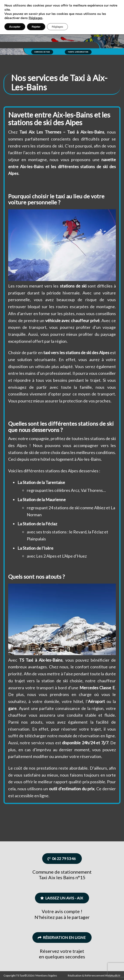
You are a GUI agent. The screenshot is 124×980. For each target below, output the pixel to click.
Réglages (36, 18)
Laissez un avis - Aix (62, 898)
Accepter (15, 27)
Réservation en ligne (62, 937)
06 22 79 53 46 (62, 858)
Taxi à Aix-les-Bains (86, 132)
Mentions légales (46, 975)
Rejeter (36, 27)
